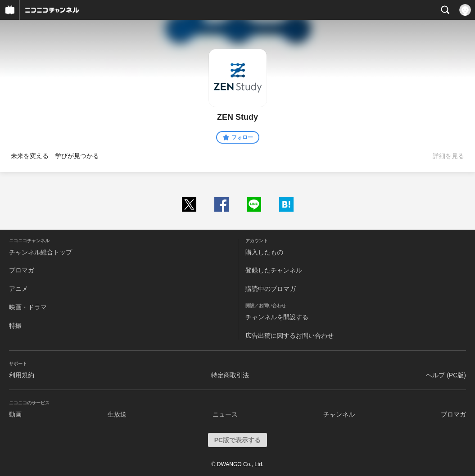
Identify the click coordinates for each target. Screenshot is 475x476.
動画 (15, 414)
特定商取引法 (230, 375)
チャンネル (339, 414)
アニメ (18, 289)
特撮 (15, 326)
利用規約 (22, 375)
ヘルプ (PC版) (446, 375)
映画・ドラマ (28, 307)
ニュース (225, 414)
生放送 (117, 414)
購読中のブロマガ (271, 289)
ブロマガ (22, 270)
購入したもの (264, 252)
